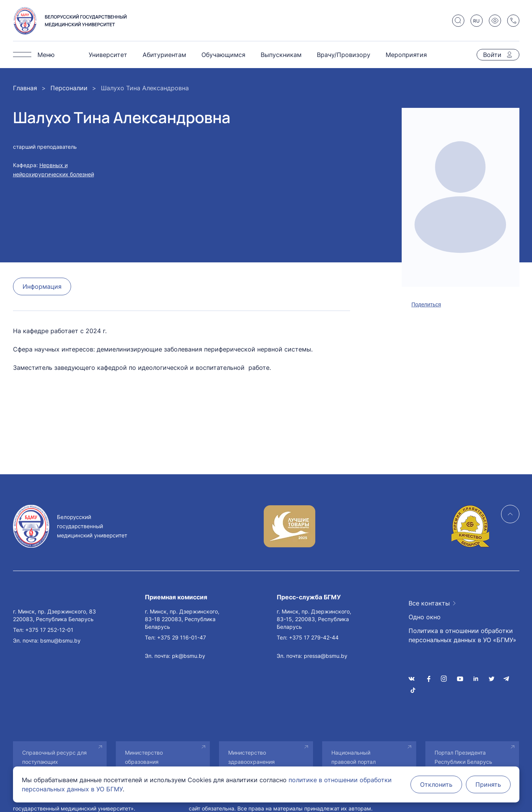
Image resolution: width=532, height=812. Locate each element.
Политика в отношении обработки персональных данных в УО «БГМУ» (462, 635)
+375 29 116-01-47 (182, 637)
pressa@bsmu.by (326, 656)
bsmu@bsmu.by (60, 640)
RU (476, 21)
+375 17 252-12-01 (49, 630)
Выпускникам (281, 55)
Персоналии (69, 88)
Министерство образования (144, 757)
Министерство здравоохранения (251, 757)
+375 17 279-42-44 (314, 637)
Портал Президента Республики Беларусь (463, 757)
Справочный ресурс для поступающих (54, 757)
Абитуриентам (164, 55)
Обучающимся (223, 55)
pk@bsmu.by (189, 656)
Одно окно (425, 617)
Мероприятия (406, 55)
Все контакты (429, 603)
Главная (25, 88)
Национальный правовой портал (354, 757)
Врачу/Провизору (344, 55)
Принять (488, 784)
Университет (108, 55)
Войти (492, 55)
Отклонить (436, 784)
